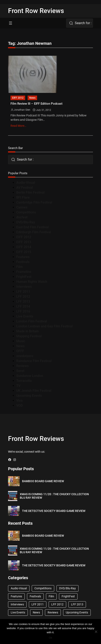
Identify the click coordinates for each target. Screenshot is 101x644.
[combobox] (80, 23)
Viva (19, 401)
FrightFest (24, 277)
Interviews (24, 287)
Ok (51, 638)
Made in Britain (28, 331)
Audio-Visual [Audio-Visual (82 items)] (19, 588)
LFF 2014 (23, 306)
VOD (19, 405)
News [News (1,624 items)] (36, 612)
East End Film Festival (32, 227)
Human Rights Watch (32, 282)
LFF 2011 (23, 292)
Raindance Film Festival (34, 361)
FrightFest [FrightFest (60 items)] (68, 596)
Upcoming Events (29, 396)
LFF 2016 (23, 311)
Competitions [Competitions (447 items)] (43, 588)
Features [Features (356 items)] (16, 596)
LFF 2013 (23, 301)
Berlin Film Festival (30, 192)
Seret (20, 371)
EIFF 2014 (24, 247)
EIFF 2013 (24, 242)
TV (18, 386)
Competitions (26, 212)
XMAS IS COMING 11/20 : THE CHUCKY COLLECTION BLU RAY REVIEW (54, 496)
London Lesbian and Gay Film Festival (44, 326)
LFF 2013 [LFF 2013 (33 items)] (77, 604)
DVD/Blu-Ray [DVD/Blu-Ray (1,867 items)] (68, 588)
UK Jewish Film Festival (34, 391)
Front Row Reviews (36, 11)
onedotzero (25, 356)
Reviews (22, 366)
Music (21, 341)
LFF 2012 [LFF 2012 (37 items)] (57, 604)
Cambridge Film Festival (34, 202)
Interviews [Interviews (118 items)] (17, 604)
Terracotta (24, 381)
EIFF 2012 (18, 98)
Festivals (23, 262)
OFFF (20, 351)
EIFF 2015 (24, 252)
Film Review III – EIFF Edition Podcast (36, 104)
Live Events (25, 316)
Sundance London (30, 376)
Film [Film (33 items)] (51, 596)
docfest (22, 217)
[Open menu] (11, 23)
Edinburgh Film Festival (34, 232)
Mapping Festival (29, 336)
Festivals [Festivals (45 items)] (35, 596)
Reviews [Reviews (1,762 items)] (53, 612)
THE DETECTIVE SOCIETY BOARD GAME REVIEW (54, 511)
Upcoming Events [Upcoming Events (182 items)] (77, 612)
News (32, 98)
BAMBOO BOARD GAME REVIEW (43, 481)
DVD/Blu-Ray (26, 222)
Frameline (24, 272)
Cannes (22, 207)
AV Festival (25, 188)
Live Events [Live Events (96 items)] (18, 612)
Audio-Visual (26, 183)
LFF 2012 (23, 297)
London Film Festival (32, 321)
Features (23, 257)
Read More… (18, 126)
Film (19, 267)
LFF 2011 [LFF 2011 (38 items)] (38, 604)
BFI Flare (23, 197)
